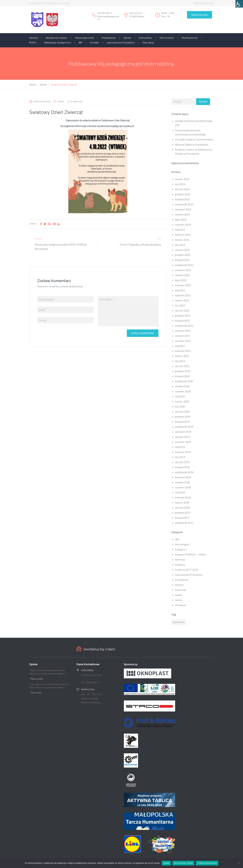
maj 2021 (180, 346)
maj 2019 (180, 447)
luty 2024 (180, 184)
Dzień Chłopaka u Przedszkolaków (140, 244)
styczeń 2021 (182, 366)
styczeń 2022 (182, 310)
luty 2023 (180, 245)
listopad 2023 (182, 199)
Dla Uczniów (167, 38)
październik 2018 (184, 472)
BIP (80, 43)
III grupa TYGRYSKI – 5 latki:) (190, 554)
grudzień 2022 (183, 255)
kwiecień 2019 (183, 452)
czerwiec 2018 (183, 487)
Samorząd (180, 590)
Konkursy (180, 565)
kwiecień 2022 (183, 295)
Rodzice (179, 585)
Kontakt (94, 43)
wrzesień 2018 (183, 477)
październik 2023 (184, 204)
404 (177, 539)
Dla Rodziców (190, 38)
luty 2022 (180, 305)
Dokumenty (145, 38)
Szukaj (203, 102)
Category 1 (181, 549)
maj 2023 (180, 230)
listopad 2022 (182, 260)
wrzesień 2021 (183, 331)
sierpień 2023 (182, 214)
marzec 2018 (182, 502)
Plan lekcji (148, 43)
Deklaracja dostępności (58, 43)
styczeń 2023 (182, 250)
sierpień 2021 (182, 336)
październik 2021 (184, 326)
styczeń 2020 (182, 411)
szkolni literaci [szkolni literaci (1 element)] (179, 622)
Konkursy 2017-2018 (186, 570)
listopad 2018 (182, 467)
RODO (33, 43)
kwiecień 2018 (183, 497)
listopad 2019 (182, 422)
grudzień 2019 (183, 417)
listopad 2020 (182, 376)
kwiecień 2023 (183, 235)
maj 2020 (180, 396)
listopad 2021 (182, 321)
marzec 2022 (182, 300)
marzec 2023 (182, 240)
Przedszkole (109, 38)
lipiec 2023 (181, 219)
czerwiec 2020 (183, 391)
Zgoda (166, 863)
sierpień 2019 (182, 437)
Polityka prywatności (207, 863)
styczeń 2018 (182, 508)
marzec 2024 (182, 179)
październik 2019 (184, 427)
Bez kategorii (182, 544)
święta (178, 595)
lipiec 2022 (181, 280)
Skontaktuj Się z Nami (99, 649)
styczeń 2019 (182, 462)
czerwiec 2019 (183, 442)
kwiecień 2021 (183, 351)
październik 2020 (184, 381)
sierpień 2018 (182, 482)
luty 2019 (180, 457)
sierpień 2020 (182, 386)
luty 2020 (180, 406)
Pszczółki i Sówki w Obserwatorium (194, 139)
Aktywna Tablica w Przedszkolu (192, 144)
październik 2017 (184, 523)
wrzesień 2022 (183, 270)
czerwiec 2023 (183, 225)
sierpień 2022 (182, 275)
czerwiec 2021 (183, 341)
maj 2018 (180, 492)
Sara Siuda (78, 101)
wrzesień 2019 (183, 432)
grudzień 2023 (183, 194)
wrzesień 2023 (183, 209)
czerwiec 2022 (183, 285)
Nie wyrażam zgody (183, 863)
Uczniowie (181, 605)
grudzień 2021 (183, 315)
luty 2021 (180, 361)
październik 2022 (184, 265)
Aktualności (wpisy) (56, 38)
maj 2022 (180, 290)
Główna (34, 38)
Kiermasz (180, 559)
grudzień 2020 (183, 371)
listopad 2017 (182, 518)
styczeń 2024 (182, 189)
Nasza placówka (84, 38)
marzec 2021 (182, 356)
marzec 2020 (182, 401)
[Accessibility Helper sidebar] (239, 4)
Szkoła (127, 38)
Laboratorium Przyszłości (121, 43)
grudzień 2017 (183, 513)
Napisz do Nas (200, 15)
